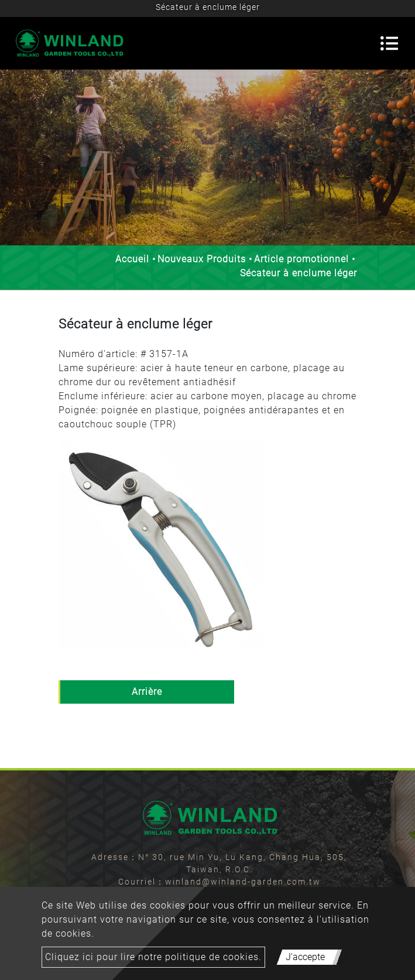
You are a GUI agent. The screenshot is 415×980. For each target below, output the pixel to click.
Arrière (147, 692)
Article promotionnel (301, 259)
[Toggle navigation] (389, 43)
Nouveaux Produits (202, 259)
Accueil (132, 259)
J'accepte (305, 957)
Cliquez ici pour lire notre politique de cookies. (153, 957)
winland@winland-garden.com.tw (243, 882)
